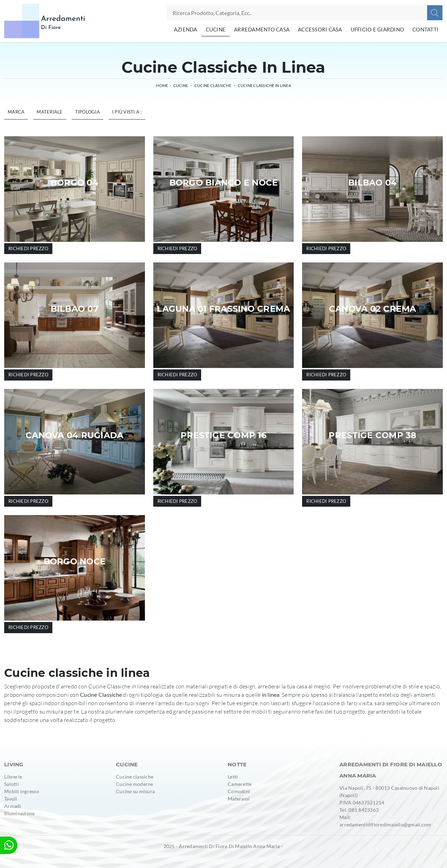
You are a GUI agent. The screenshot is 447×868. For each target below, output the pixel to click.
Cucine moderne (135, 784)
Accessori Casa (320, 29)
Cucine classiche (135, 777)
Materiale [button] (50, 112)
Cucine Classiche (213, 85)
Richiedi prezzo (28, 248)
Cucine (216, 29)
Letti (233, 777)
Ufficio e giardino (378, 29)
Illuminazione (19, 813)
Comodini (239, 791)
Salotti (12, 784)
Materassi (239, 799)
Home (162, 85)
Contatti (426, 29)
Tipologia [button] (87, 112)
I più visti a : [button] (127, 112)
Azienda (186, 29)
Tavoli (11, 799)
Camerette (240, 784)
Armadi (13, 806)
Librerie (13, 777)
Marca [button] (16, 112)
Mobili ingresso (22, 791)
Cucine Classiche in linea (264, 85)
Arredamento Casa (262, 29)
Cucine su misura (135, 791)
